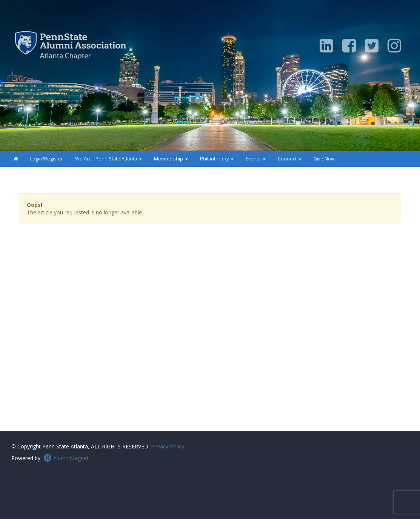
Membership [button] (171, 159)
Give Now (324, 159)
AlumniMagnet (66, 458)
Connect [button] (290, 159)
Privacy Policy (168, 446)
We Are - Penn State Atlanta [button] (108, 159)
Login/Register (47, 159)
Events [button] (256, 159)
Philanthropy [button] (217, 159)
